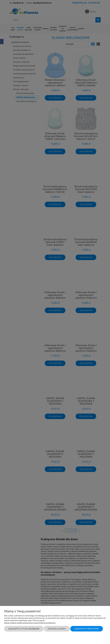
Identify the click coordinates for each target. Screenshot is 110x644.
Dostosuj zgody (57, 629)
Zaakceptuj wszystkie (87, 629)
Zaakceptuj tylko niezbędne (24, 629)
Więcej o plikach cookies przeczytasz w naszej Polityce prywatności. (30, 623)
